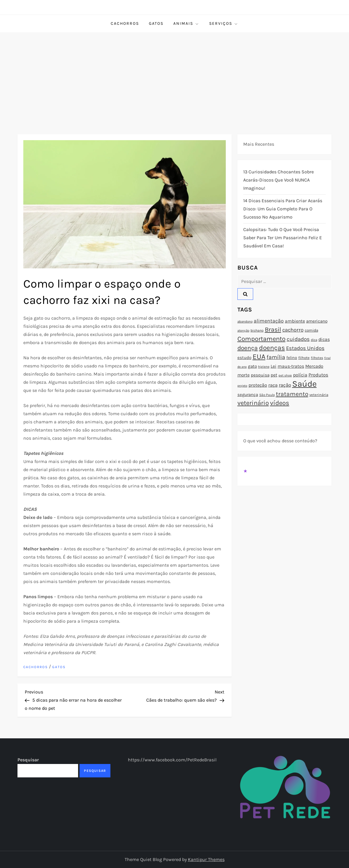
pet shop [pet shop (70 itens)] (285, 375)
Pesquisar (28, 760)
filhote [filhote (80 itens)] (304, 358)
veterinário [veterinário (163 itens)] (253, 403)
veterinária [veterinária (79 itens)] (319, 395)
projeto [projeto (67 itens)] (242, 386)
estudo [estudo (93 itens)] (244, 358)
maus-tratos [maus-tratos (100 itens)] (291, 366)
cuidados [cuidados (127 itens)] (298, 339)
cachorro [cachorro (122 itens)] (293, 330)
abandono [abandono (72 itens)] (245, 321)
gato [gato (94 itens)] (252, 366)
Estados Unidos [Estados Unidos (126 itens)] (305, 348)
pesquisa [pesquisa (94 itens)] (260, 375)
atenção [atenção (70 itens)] (243, 331)
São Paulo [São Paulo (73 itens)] (267, 395)
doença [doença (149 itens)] (248, 348)
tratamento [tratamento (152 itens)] (292, 394)
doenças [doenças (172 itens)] (272, 348)
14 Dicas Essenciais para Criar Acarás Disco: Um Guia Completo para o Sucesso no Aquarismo (283, 209)
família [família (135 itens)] (276, 357)
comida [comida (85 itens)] (311, 330)
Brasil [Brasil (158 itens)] (273, 329)
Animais (186, 24)
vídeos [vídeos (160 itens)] (280, 403)
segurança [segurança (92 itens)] (248, 395)
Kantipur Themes (206, 859)
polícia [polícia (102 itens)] (300, 375)
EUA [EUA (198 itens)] (259, 356)
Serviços (224, 24)
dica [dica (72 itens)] (314, 340)
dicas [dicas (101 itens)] (324, 339)
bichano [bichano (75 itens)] (257, 330)
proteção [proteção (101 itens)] (258, 385)
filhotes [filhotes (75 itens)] (317, 358)
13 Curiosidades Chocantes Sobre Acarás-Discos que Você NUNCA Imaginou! (279, 180)
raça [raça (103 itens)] (273, 385)
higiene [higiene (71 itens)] (264, 367)
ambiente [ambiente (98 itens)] (295, 321)
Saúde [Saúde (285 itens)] (304, 384)
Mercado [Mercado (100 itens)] (314, 366)
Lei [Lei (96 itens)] (274, 366)
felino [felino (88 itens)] (292, 358)
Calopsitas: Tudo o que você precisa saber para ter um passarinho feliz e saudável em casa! (283, 238)
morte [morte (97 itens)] (244, 375)
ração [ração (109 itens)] (285, 385)
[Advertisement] (174, 76)
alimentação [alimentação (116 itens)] (269, 321)
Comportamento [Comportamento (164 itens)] (261, 339)
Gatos (156, 23)
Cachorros (125, 23)
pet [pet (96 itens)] (274, 375)
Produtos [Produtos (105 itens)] (318, 375)
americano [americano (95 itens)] (317, 321)
